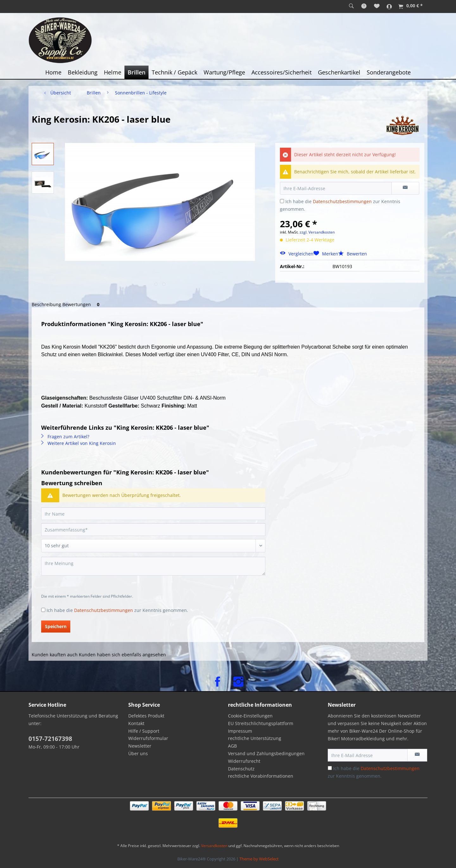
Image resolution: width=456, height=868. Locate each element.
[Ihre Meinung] (153, 566)
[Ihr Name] (153, 514)
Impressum (240, 731)
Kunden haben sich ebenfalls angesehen (122, 655)
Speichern (56, 626)
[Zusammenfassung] (153, 530)
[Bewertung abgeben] (153, 546)
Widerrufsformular (148, 738)
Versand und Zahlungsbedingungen (266, 753)
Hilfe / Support (144, 731)
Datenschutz (241, 769)
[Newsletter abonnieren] (417, 755)
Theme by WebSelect (259, 859)
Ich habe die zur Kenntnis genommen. (117, 610)
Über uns (138, 753)
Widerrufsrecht (244, 761)
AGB (232, 746)
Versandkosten (214, 846)
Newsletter (140, 746)
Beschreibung (46, 304)
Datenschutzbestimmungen (342, 201)
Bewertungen (82, 304)
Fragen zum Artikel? (65, 437)
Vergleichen (297, 254)
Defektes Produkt (146, 716)
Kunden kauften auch (55, 655)
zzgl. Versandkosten (317, 232)
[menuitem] (351, 6)
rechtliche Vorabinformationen (261, 776)
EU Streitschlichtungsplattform (261, 723)
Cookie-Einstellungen (250, 716)
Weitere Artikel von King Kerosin (79, 443)
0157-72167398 (50, 739)
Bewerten (353, 254)
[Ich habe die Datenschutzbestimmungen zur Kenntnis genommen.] (282, 201)
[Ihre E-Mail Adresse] (368, 755)
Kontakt (136, 723)
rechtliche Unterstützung (255, 738)
